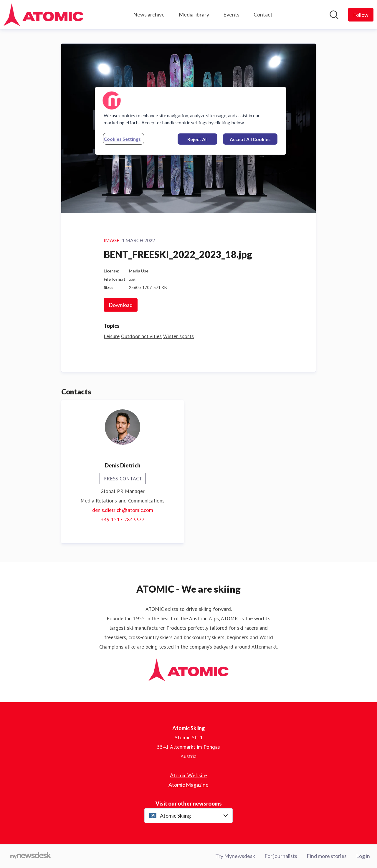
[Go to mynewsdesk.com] (30, 856)
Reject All (197, 139)
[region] (191, 121)
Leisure (112, 336)
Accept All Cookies (250, 139)
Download (121, 305)
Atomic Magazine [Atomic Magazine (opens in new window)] (188, 785)
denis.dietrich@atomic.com (123, 510)
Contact (263, 14)
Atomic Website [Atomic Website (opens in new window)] (188, 775)
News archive (149, 14)
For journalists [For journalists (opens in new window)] (281, 856)
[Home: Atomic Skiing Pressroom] (43, 15)
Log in (363, 856)
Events (231, 14)
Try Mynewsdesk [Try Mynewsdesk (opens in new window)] (235, 856)
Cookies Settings (122, 139)
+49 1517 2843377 (123, 519)
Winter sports (178, 336)
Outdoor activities (141, 336)
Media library (194, 14)
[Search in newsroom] (334, 15)
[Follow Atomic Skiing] (361, 15)
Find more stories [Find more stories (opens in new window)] (327, 856)
